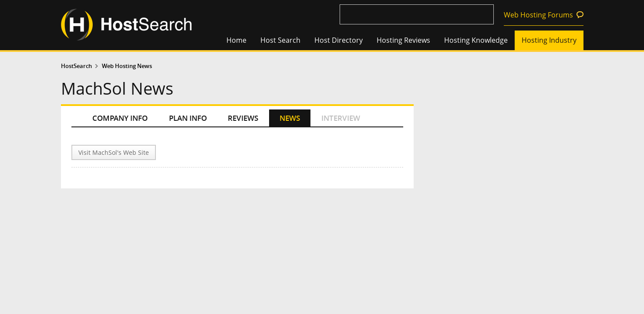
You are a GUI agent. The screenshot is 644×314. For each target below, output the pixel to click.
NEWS (290, 118)
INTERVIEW (341, 118)
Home (236, 40)
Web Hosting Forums (538, 15)
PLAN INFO (188, 118)
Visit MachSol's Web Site (114, 152)
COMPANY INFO (120, 118)
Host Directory (339, 40)
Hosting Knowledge (476, 40)
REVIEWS (243, 118)
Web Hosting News (127, 66)
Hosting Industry (549, 40)
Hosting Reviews (403, 40)
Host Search (280, 40)
